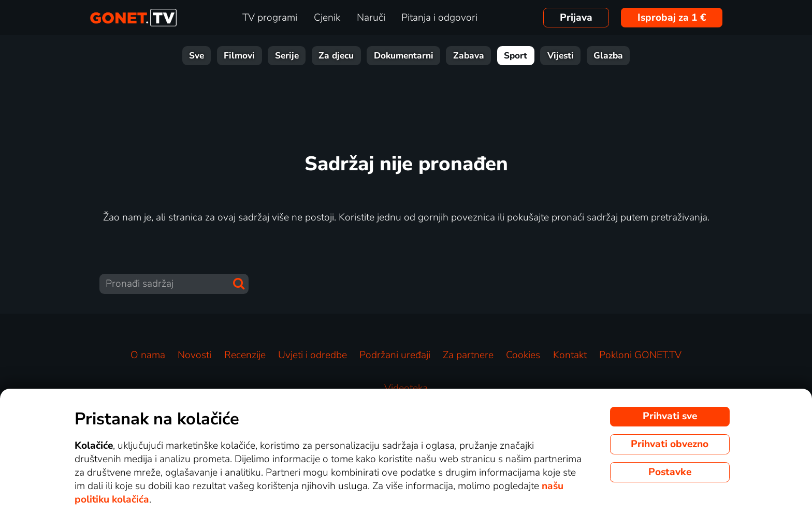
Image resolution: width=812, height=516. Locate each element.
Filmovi (239, 56)
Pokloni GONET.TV (640, 355)
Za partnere (468, 355)
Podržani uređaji (395, 355)
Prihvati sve (670, 416)
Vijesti (561, 56)
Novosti (194, 355)
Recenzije (245, 355)
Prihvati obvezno (670, 444)
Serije (287, 56)
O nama (148, 355)
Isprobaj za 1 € (672, 18)
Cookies (523, 355)
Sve (197, 56)
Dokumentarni (404, 56)
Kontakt (570, 355)
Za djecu (336, 56)
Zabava (469, 56)
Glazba (608, 56)
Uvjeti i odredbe (313, 355)
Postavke (670, 472)
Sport (516, 56)
